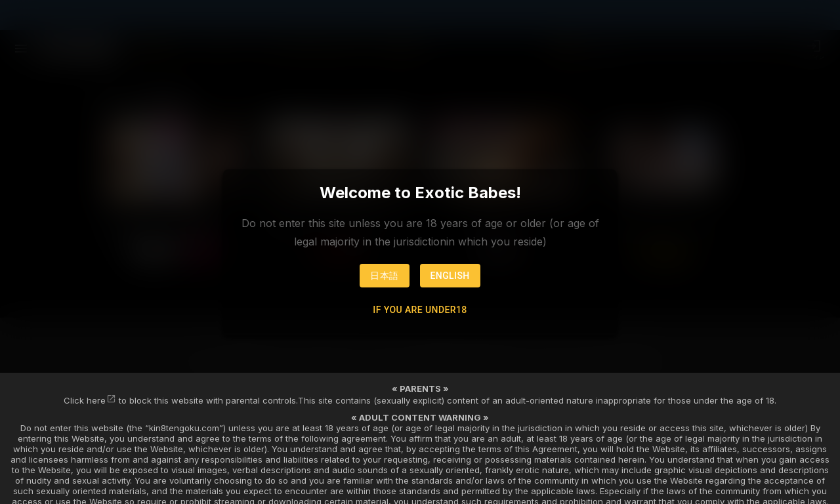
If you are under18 (420, 310)
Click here (85, 400)
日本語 (384, 276)
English (450, 276)
